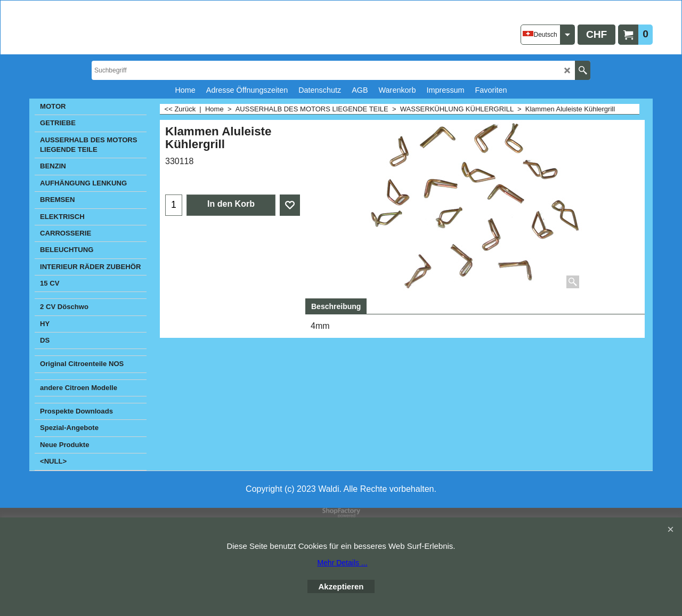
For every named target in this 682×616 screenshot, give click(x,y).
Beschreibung (336, 306)
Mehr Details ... (342, 563)
